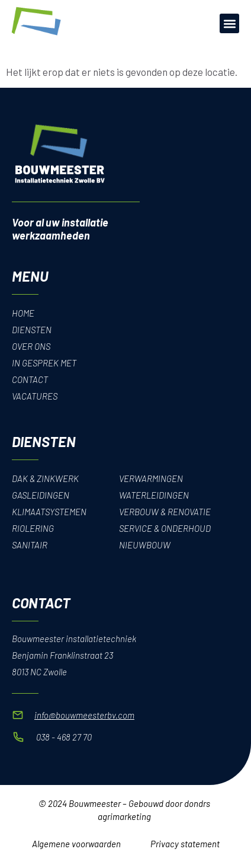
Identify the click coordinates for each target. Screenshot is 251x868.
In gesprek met (44, 363)
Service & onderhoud (165, 528)
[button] (229, 23)
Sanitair (30, 545)
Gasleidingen (41, 495)
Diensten (32, 330)
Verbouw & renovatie (165, 512)
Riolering (33, 528)
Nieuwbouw (145, 545)
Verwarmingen (151, 478)
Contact (30, 379)
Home (23, 313)
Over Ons (31, 346)
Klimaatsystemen (49, 512)
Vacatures (35, 396)
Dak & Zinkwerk (45, 478)
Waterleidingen (154, 495)
